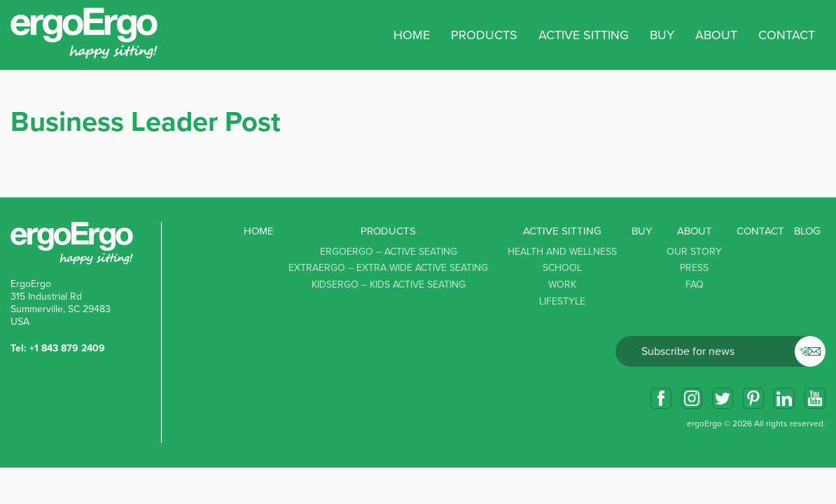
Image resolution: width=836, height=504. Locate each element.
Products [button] (484, 35)
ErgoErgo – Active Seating (389, 252)
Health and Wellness (562, 252)
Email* (720, 351)
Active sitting (562, 231)
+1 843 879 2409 (67, 348)
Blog (807, 231)
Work (562, 285)
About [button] (716, 35)
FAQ (695, 285)
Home (412, 35)
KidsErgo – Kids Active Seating (389, 285)
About (695, 231)
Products (388, 231)
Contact (787, 35)
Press (694, 268)
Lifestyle (562, 301)
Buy (662, 35)
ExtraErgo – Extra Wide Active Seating (388, 268)
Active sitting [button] (584, 35)
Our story (694, 252)
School (562, 268)
